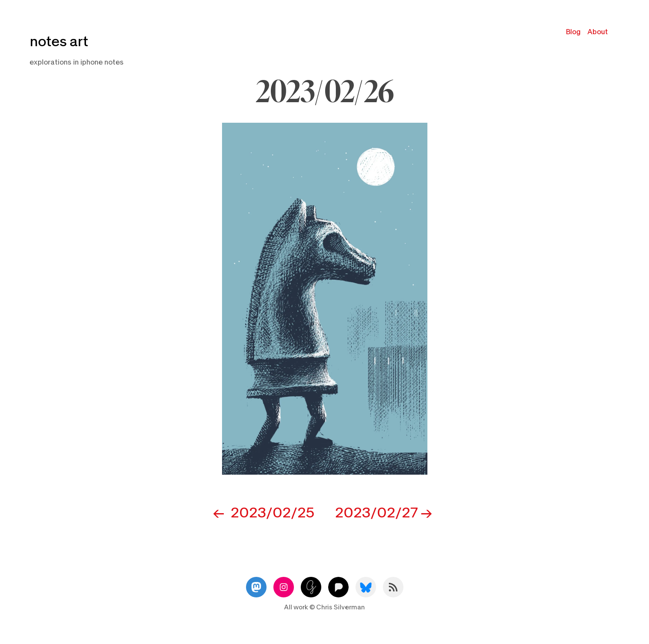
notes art (59, 42)
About (598, 32)
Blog (573, 32)
